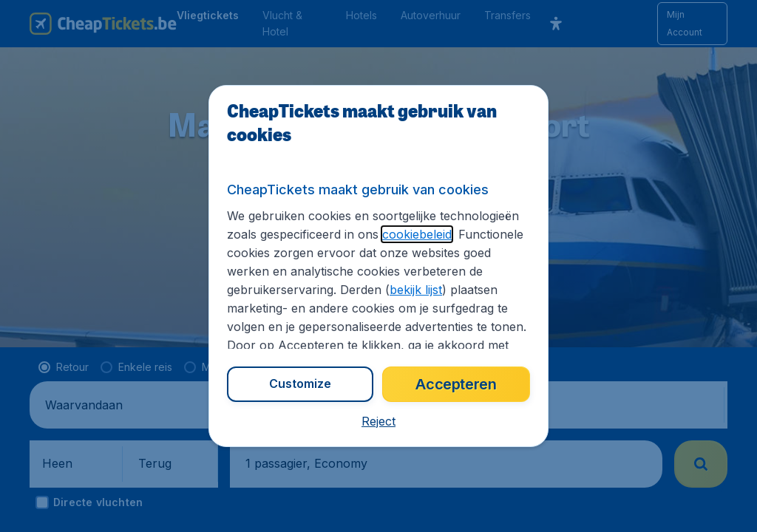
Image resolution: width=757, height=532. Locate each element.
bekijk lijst (416, 290)
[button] (378, 421)
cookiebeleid (417, 234)
